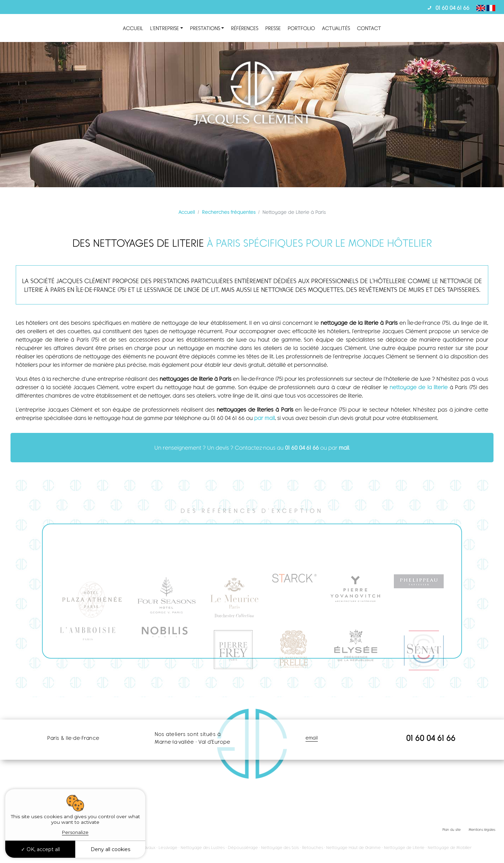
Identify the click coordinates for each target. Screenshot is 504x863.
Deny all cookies (110, 849)
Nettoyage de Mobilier (450, 847)
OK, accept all (40, 849)
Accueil (133, 28)
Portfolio (301, 28)
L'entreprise (164, 28)
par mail (264, 418)
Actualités (336, 28)
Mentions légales (482, 829)
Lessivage (168, 847)
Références (245, 28)
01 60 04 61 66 (452, 8)
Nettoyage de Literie (404, 847)
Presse (273, 28)
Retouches (313, 847)
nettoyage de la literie (420, 387)
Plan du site (451, 829)
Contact (369, 28)
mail (344, 447)
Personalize (75, 832)
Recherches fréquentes (229, 212)
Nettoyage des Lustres (203, 847)
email (312, 738)
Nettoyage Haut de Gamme (353, 847)
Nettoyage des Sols (280, 847)
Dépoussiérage (243, 847)
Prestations (205, 28)
